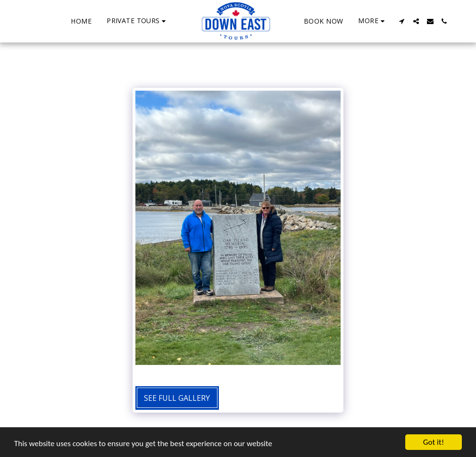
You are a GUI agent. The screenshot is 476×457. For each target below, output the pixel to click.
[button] (138, 21)
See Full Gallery (177, 398)
